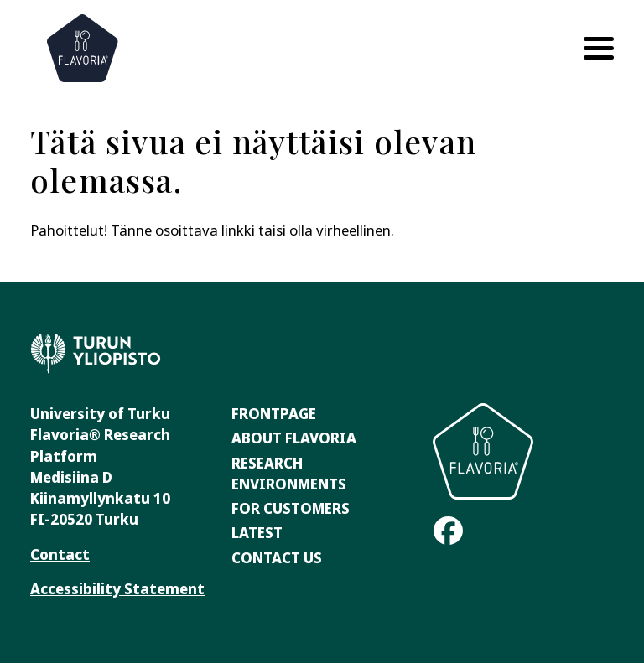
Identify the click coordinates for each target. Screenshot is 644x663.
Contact (60, 554)
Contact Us (277, 558)
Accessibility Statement (117, 589)
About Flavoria (294, 438)
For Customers (291, 508)
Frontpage (274, 414)
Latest (257, 533)
